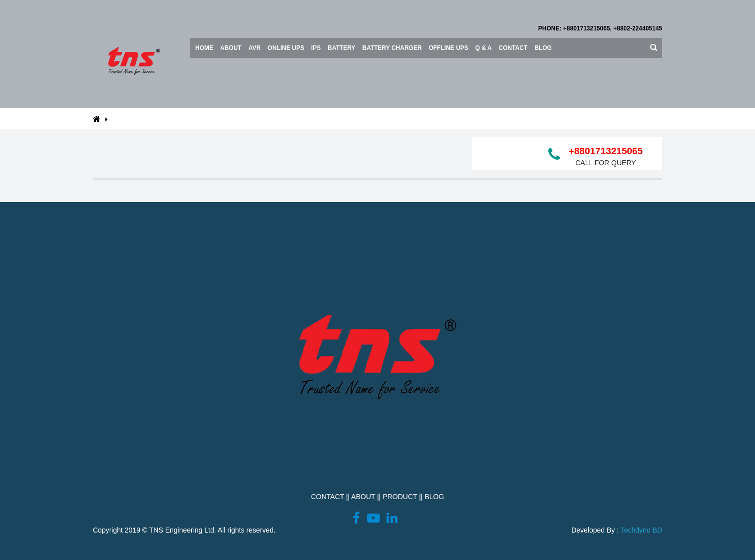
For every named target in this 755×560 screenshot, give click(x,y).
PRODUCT (400, 497)
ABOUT (363, 497)
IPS (316, 48)
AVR (254, 48)
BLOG (434, 497)
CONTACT (328, 497)
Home (204, 48)
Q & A (484, 48)
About (231, 48)
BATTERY (341, 48)
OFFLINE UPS (449, 48)
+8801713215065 (606, 151)
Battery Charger (392, 48)
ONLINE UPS (286, 48)
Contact (513, 48)
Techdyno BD (641, 530)
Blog (543, 48)
